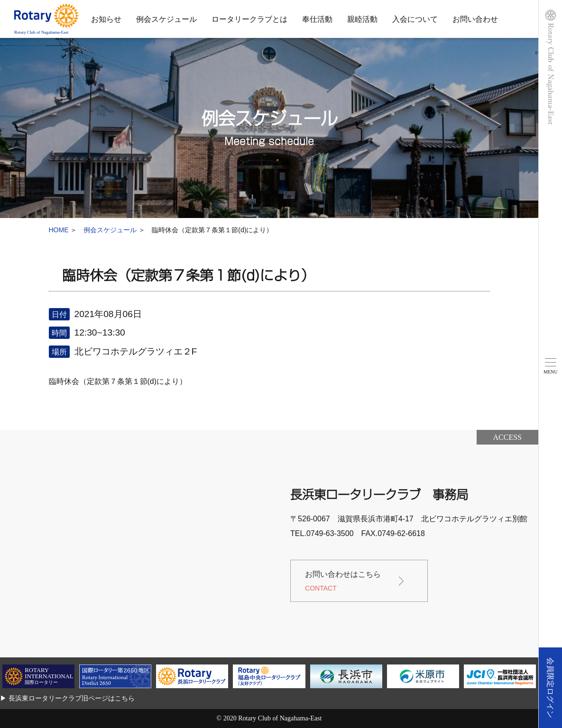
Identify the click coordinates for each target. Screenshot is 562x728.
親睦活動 (362, 19)
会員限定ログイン (550, 688)
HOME (59, 230)
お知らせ (106, 19)
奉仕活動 (317, 19)
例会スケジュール (166, 19)
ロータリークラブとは (249, 19)
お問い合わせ (475, 19)
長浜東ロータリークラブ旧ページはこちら (72, 698)
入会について (415, 19)
